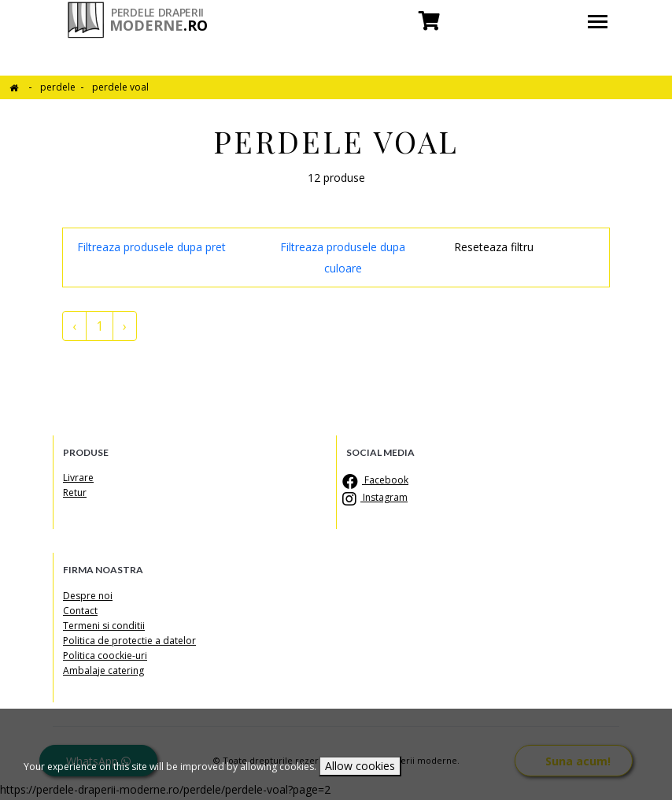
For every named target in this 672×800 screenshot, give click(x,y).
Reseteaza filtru (494, 247)
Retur (75, 493)
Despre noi (88, 596)
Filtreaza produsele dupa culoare (343, 257)
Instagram (377, 497)
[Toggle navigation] (598, 23)
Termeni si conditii (104, 626)
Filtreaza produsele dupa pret (151, 247)
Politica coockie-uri (105, 656)
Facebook (377, 480)
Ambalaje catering (103, 670)
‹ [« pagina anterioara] (74, 326)
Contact (80, 611)
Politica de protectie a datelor (129, 641)
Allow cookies (360, 766)
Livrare (78, 478)
